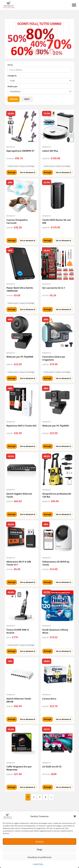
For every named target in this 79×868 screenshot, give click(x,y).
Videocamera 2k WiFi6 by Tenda (56, 563)
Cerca (10, 65)
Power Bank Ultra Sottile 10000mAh (20, 289)
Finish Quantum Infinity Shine (55, 631)
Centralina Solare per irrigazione (54, 358)
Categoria (12, 76)
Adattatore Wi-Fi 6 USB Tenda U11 (19, 563)
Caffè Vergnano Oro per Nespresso (19, 768)
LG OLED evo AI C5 (52, 767)
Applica (14, 99)
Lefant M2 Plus (50, 151)
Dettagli (12, 172)
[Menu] (74, 5)
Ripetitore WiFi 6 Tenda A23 (21, 426)
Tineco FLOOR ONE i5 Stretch (18, 631)
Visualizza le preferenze (40, 857)
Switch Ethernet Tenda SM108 (19, 700)
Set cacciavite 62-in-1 (54, 288)
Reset (27, 99)
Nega (40, 849)
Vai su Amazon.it (28, 172)
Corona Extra (49, 699)
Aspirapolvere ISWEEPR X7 (20, 151)
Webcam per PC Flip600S (56, 426)
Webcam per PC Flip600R (20, 357)
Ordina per (13, 86)
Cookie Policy (38, 864)
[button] (75, 816)
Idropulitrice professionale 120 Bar (57, 495)
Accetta (40, 842)
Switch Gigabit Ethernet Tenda (19, 495)
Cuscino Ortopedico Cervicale (17, 221)
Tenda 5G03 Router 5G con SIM (57, 221)
